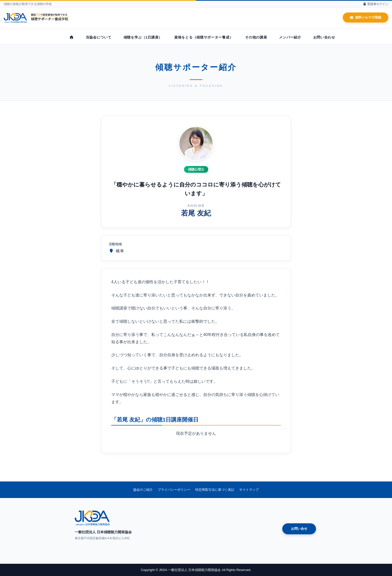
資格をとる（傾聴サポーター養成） (204, 37)
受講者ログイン (375, 4)
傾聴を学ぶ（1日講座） (143, 37)
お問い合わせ (324, 37)
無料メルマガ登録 (365, 17)
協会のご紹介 (143, 490)
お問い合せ (299, 529)
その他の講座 (256, 37)
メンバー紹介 (290, 37)
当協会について (99, 37)
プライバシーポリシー (174, 490)
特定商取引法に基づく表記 (215, 490)
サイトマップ (249, 490)
